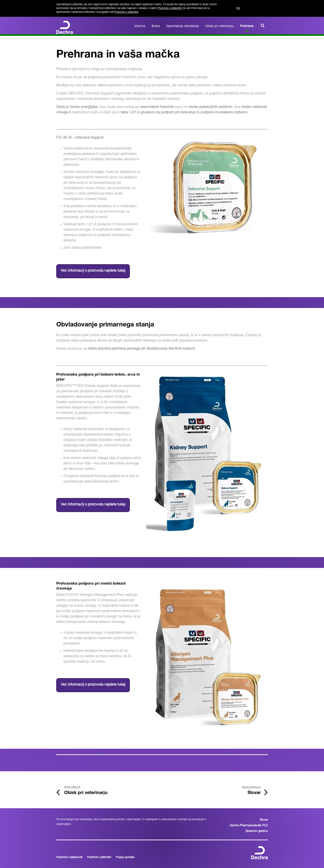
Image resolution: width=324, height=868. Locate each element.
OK (238, 8)
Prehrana (247, 26)
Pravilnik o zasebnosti (69, 857)
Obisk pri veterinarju (219, 26)
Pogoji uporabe (125, 857)
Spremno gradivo (257, 831)
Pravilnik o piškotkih (170, 8)
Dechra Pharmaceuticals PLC (249, 826)
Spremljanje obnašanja (183, 26)
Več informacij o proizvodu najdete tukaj (93, 271)
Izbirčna (140, 26)
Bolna (156, 26)
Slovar (264, 820)
